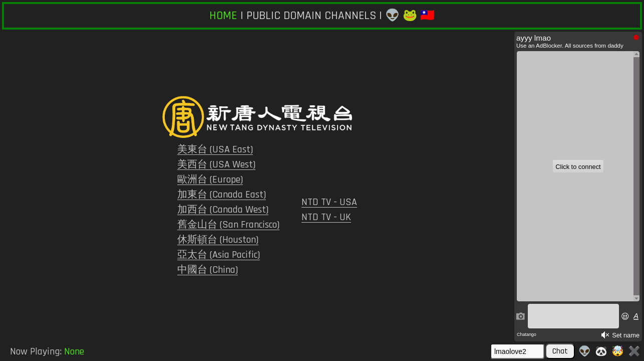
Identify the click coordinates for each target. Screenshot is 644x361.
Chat (560, 351)
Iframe (578, 187)
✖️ (634, 351)
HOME (223, 16)
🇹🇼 (427, 16)
